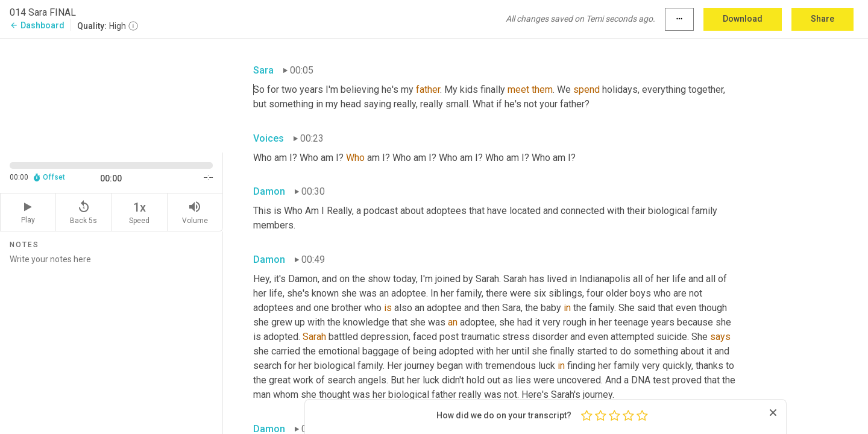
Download (743, 19)
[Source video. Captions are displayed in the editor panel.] (112, 94)
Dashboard (37, 25)
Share (822, 19)
